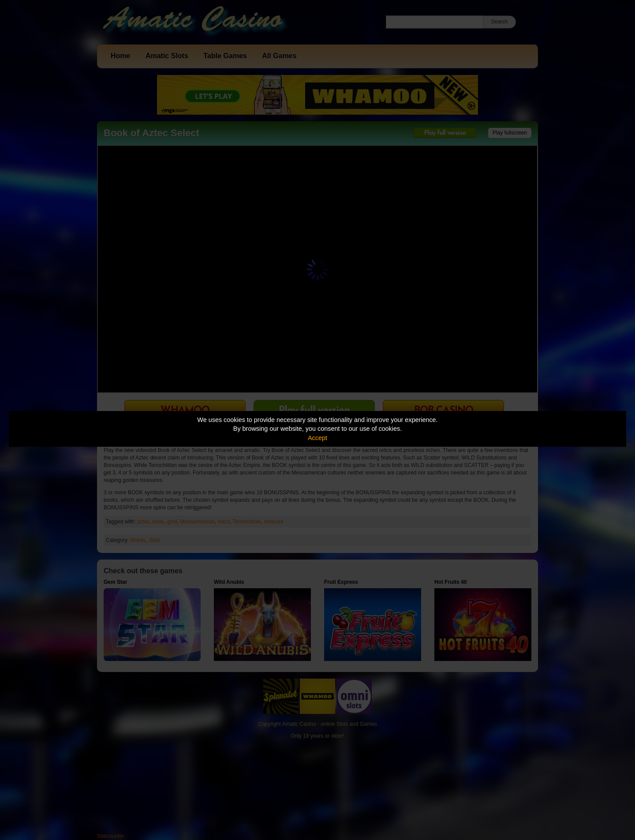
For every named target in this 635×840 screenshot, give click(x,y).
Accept (317, 438)
